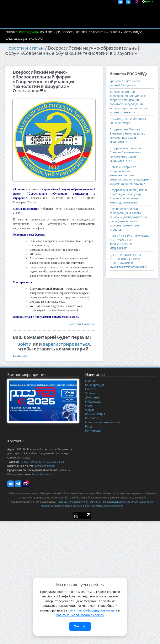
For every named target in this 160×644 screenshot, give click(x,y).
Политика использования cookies (103, 506)
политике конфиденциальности (91, 610)
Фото (128, 32)
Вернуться (20, 356)
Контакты (36, 40)
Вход (89, 426)
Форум (90, 410)
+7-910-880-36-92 (53, 462)
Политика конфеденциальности (114, 502)
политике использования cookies (80, 615)
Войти (149, 2)
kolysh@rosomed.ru (44, 474)
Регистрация (94, 431)
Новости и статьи (25, 48)
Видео (138, 32)
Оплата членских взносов (102, 422)
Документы (98, 32)
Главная (11, 32)
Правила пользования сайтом (75, 502)
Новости (68, 32)
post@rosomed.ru (44, 466)
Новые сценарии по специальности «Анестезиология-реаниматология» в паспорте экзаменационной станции (129, 175)
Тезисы (90, 393)
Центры (82, 32)
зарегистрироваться (66, 344)
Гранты (116, 32)
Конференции (50, 32)
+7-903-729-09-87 (31, 462)
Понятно (80, 626)
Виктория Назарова (82, 324)
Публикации (93, 402)
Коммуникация (17, 40)
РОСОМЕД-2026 (29, 32)
